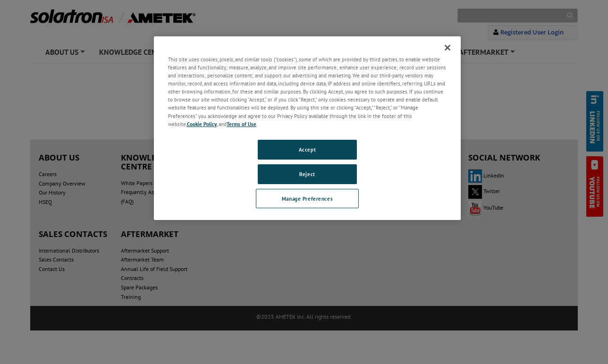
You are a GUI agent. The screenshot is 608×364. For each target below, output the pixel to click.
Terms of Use (241, 124)
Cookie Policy (202, 124)
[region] (307, 128)
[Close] (448, 48)
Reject (307, 174)
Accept (307, 149)
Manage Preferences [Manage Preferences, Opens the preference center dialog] (307, 199)
